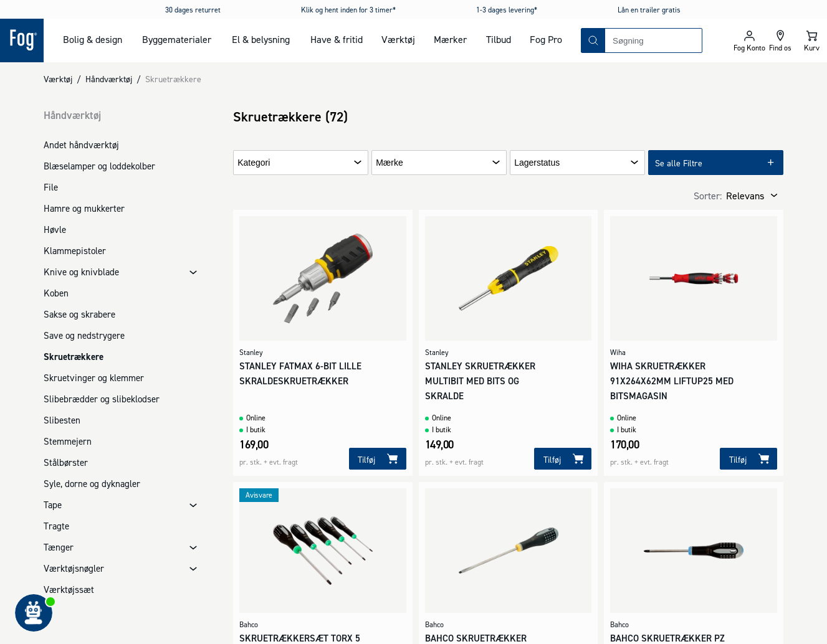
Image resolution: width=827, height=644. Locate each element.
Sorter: (708, 196)
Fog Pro (546, 39)
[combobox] (653, 40)
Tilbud (499, 39)
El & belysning (261, 39)
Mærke (390, 163)
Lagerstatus (537, 163)
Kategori (254, 163)
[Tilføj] (378, 459)
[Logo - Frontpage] (22, 40)
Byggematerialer (177, 39)
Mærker (450, 39)
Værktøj (398, 39)
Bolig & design (93, 39)
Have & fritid (337, 39)
